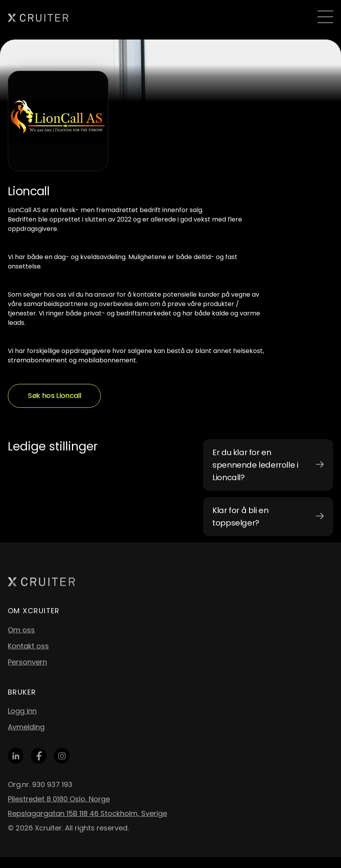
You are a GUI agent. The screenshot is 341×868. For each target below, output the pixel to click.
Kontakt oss (28, 646)
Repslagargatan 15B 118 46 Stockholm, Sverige (87, 813)
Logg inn (22, 711)
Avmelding (26, 727)
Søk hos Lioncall (54, 395)
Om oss (21, 630)
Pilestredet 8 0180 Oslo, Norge (59, 799)
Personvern (27, 662)
